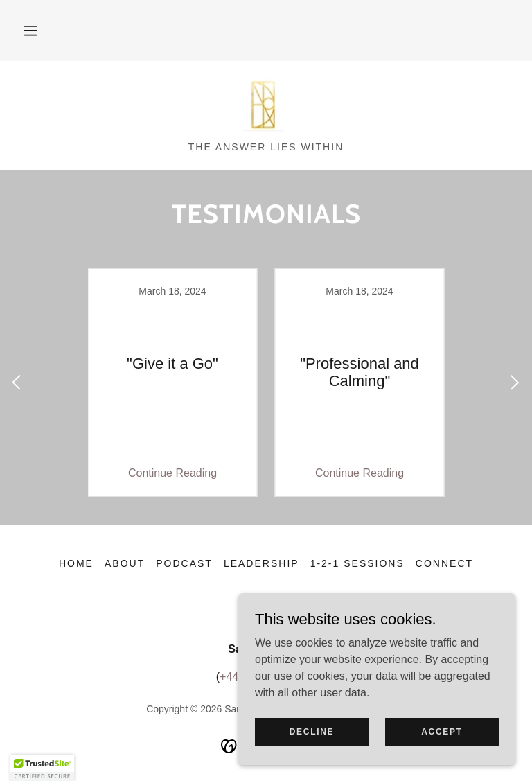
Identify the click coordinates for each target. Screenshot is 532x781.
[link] (266, 105)
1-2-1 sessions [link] (357, 563)
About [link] (125, 563)
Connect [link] (444, 563)
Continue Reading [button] (172, 473)
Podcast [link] (184, 563)
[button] (30, 30)
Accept (442, 731)
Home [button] (76, 563)
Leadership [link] (261, 563)
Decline (312, 731)
